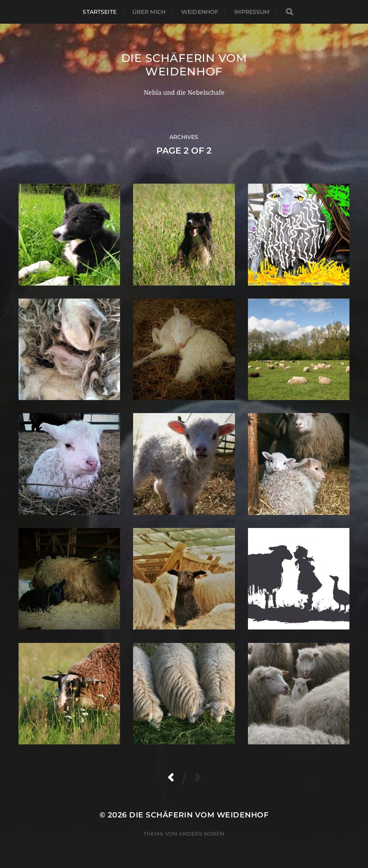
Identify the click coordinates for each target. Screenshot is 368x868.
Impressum (252, 12)
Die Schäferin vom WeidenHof (184, 65)
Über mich (149, 12)
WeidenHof (200, 12)
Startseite (99, 12)
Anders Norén (202, 834)
